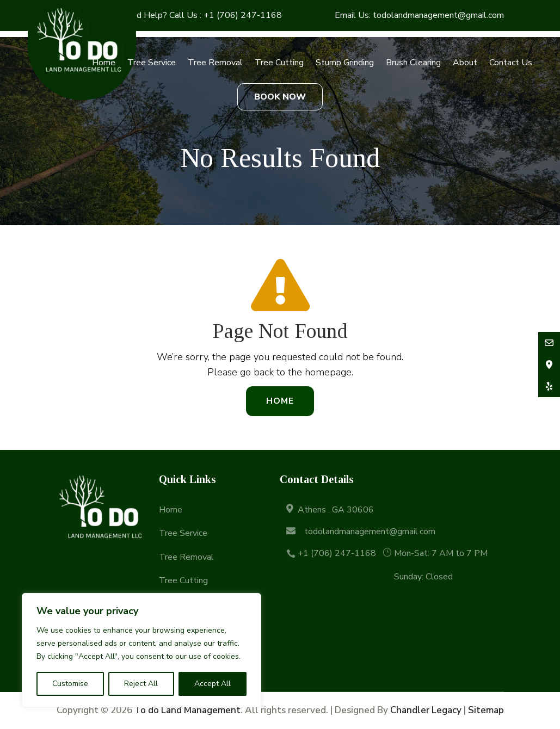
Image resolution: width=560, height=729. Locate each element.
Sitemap (486, 710)
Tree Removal (215, 63)
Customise (70, 684)
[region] (141, 650)
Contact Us (511, 63)
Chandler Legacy (426, 710)
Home (104, 63)
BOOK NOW (280, 97)
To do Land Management (187, 710)
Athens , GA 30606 (336, 510)
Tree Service (152, 63)
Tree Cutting (279, 63)
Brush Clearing (413, 63)
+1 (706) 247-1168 (243, 15)
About (465, 63)
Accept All (213, 684)
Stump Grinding (345, 63)
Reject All (141, 684)
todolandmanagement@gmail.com (438, 15)
